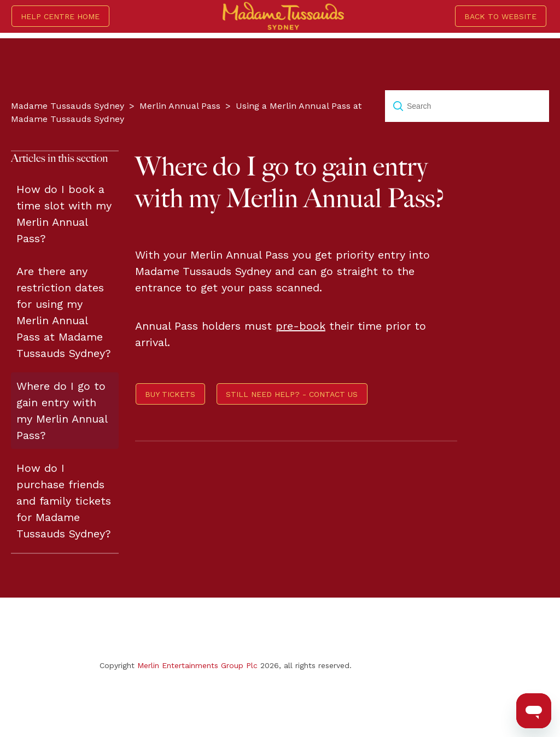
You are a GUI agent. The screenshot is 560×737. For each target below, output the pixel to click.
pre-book (301, 326)
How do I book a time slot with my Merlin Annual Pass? (64, 214)
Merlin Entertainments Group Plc (197, 665)
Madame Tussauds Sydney (68, 106)
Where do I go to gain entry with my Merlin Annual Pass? (62, 411)
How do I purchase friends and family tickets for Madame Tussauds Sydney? (64, 501)
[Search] (467, 106)
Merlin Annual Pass (180, 106)
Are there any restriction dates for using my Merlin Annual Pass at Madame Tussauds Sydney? (64, 312)
